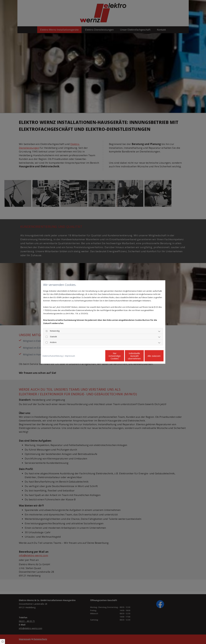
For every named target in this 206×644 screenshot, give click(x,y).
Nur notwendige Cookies (94, 356)
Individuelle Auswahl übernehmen (122, 356)
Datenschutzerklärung (53, 356)
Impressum (70, 356)
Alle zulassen (150, 356)
